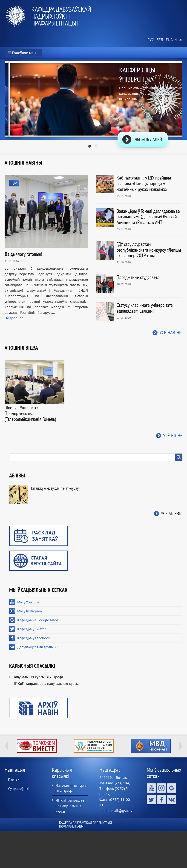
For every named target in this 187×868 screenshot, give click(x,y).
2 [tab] (97, 147)
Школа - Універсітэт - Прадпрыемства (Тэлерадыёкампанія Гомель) (30, 413)
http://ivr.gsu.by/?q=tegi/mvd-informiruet (151, 746)
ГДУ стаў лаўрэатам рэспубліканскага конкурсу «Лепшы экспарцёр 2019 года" (149, 250)
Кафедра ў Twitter (31, 629)
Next (181, 746)
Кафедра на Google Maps (38, 620)
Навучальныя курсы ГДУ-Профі (38, 677)
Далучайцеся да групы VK (38, 647)
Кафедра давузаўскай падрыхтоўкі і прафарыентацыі (61, 16)
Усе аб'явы (172, 513)
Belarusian (159, 40)
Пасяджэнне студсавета (138, 277)
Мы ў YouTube (28, 602)
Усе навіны (171, 333)
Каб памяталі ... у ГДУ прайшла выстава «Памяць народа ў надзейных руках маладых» (144, 183)
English (169, 40)
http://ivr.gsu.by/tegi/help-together (37, 746)
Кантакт (14, 779)
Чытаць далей (148, 140)
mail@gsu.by (122, 811)
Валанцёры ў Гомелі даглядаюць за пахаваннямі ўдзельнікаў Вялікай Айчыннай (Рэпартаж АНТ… (148, 217)
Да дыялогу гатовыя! (23, 254)
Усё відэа (173, 435)
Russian (150, 40)
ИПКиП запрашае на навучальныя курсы (46, 683)
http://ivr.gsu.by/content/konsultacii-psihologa (94, 746)
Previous (6, 746)
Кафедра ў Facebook (34, 638)
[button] (23, 53)
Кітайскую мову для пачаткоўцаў (55, 488)
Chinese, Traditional (178, 40)
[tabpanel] (93, 107)
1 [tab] (90, 147)
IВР (14, 183)
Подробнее (14, 318)
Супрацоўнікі (19, 788)
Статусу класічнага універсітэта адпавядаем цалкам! (145, 308)
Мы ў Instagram (30, 611)
